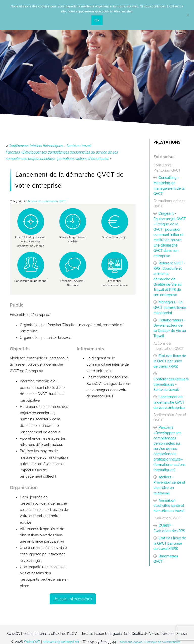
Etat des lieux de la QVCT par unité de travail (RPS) (170, 361)
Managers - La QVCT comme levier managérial (170, 308)
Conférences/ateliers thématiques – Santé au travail (50, 146)
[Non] (188, 15)
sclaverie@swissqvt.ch (61, 642)
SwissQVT (32, 642)
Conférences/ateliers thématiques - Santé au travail (171, 384)
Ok (97, 20)
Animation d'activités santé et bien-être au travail (169, 506)
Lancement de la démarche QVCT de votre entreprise (169, 402)
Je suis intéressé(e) (73, 599)
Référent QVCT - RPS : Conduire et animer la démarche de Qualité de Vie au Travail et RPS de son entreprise (169, 279)
